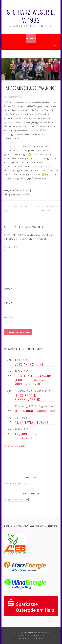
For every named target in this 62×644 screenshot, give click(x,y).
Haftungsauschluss (31, 638)
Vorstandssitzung (29, 364)
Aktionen (24, 190)
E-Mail (8, 303)
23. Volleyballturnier (32, 422)
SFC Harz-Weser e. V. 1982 (31, 16)
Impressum (38, 635)
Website (9, 317)
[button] (49, 46)
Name (8, 289)
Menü (33, 38)
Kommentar (9, 249)
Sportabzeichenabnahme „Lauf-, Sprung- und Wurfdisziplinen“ (34, 380)
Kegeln (19, 194)
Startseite (23, 635)
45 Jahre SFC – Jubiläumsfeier (26, 436)
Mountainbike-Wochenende (35, 411)
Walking (27, 194)
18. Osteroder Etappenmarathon (29, 397)
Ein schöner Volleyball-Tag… (16, 209)
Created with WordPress (26, 632)
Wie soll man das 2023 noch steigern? (47, 209)
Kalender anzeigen (14, 446)
